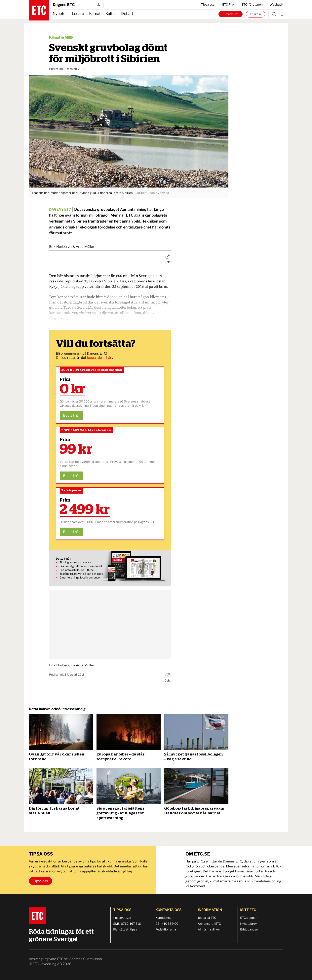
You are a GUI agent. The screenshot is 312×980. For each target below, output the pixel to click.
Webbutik (276, 5)
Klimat (95, 14)
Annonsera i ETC (209, 924)
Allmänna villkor (209, 929)
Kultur (111, 14)
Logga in (255, 14)
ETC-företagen (252, 5)
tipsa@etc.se (122, 918)
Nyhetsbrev (248, 924)
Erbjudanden (249, 929)
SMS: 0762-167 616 (127, 924)
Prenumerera (230, 14)
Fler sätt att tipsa (125, 929)
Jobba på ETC (207, 918)
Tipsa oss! (208, 5)
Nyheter (60, 14)
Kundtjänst (163, 918)
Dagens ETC (76, 5)
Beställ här (72, 415)
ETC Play (228, 5)
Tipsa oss (40, 881)
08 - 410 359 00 (167, 924)
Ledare (78, 14)
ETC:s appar (248, 918)
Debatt (127, 14)
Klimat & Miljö (61, 37)
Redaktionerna (166, 929)
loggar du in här (100, 358)
